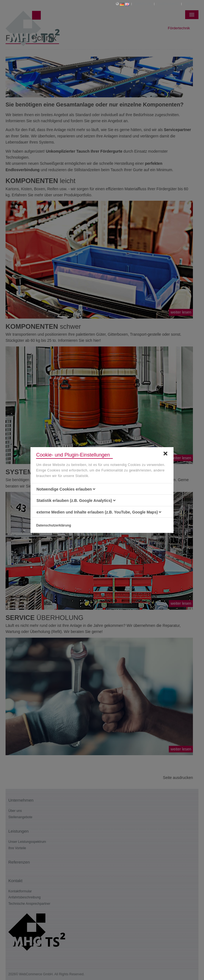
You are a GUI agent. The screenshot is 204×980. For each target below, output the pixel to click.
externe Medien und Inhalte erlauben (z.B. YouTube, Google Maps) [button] (99, 512)
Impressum (143, 4)
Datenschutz (169, 4)
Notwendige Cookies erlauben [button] (66, 489)
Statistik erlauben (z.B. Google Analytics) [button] (76, 501)
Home (190, 4)
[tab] (102, 489)
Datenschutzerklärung (53, 525)
